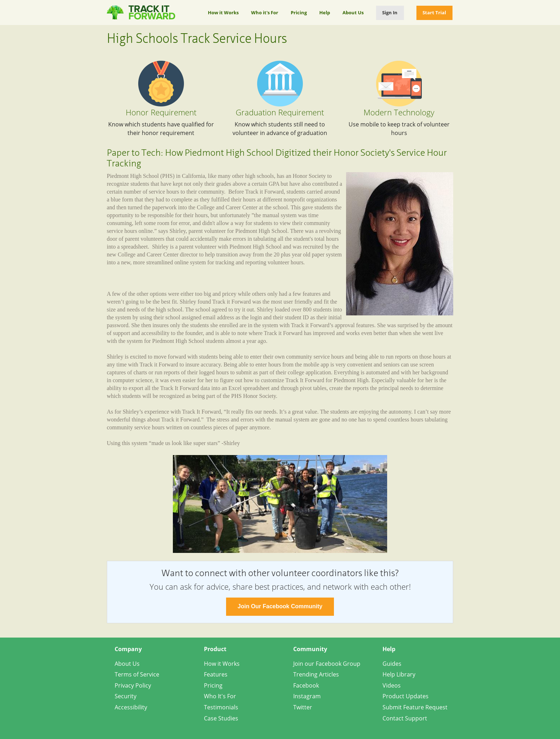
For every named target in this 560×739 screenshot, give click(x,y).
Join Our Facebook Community (280, 606)
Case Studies (221, 718)
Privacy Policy (133, 685)
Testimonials (221, 707)
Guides (392, 664)
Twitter (303, 707)
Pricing (299, 13)
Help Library (399, 674)
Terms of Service (137, 674)
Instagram (307, 696)
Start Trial (434, 13)
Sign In (390, 13)
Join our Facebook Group (327, 664)
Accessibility (131, 707)
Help (325, 13)
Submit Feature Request (415, 707)
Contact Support (405, 718)
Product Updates (406, 696)
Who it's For (265, 13)
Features (216, 674)
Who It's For (220, 696)
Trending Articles (316, 674)
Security (126, 696)
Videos (392, 685)
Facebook (306, 685)
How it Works (223, 13)
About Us (353, 13)
